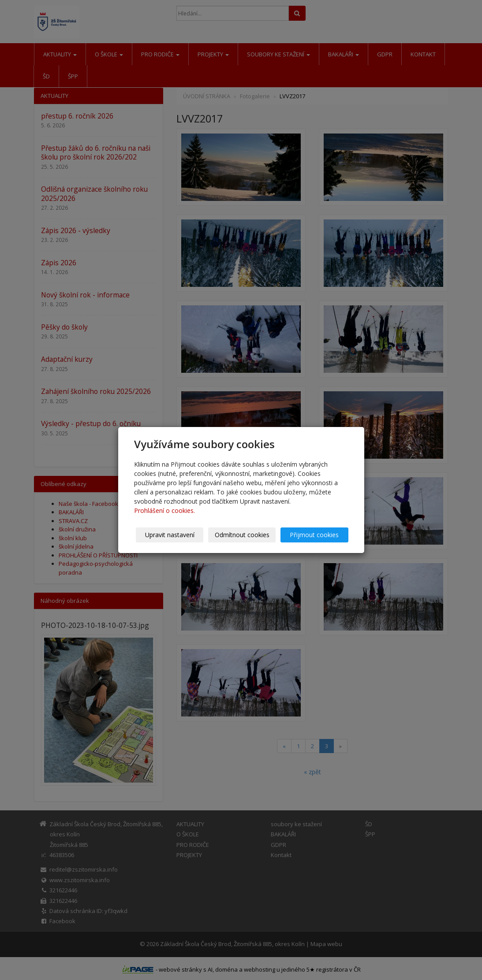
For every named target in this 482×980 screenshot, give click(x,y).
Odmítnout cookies (242, 535)
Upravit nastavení (170, 535)
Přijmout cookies (315, 535)
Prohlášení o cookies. (164, 510)
